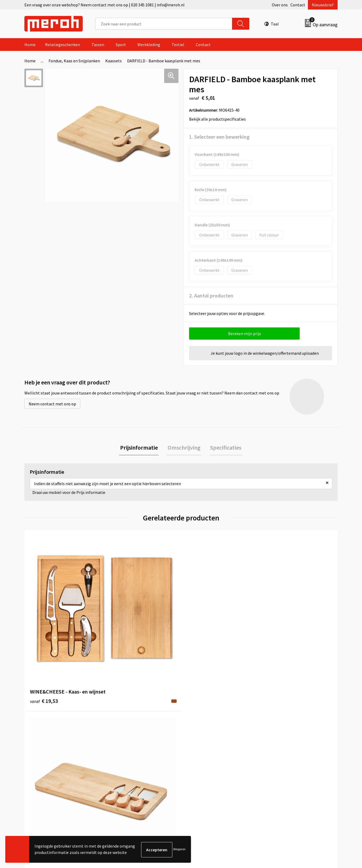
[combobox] (164, 24)
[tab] (141, 448)
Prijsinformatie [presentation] (141, 448)
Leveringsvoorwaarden (286, 726)
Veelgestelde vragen (128, 734)
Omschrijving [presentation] (184, 448)
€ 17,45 (201, 638)
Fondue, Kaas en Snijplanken (74, 61)
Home (30, 45)
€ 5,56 (278, 630)
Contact (298, 5)
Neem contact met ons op (52, 404)
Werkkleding (149, 45)
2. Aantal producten (211, 295)
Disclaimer (275, 750)
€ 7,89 (121, 630)
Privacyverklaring (281, 742)
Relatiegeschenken (63, 45)
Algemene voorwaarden (287, 718)
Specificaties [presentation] (224, 448)
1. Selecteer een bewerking (219, 137)
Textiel (178, 45)
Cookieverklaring (281, 734)
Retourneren (199, 726)
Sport (121, 45)
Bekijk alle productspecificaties (219, 119)
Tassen (98, 45)
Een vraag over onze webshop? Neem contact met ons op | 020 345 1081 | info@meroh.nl (104, 5)
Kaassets (114, 61)
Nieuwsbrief (323, 5)
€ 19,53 (44, 630)
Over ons (280, 5)
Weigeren (179, 850)
